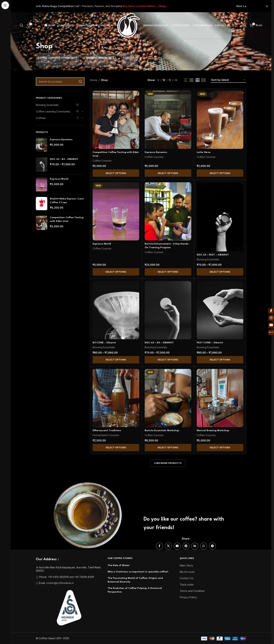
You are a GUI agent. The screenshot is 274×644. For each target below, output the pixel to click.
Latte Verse (204, 152)
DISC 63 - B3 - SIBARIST (64, 159)
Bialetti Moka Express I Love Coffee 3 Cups (67, 201)
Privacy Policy (188, 597)
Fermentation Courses (106, 435)
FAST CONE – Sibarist (210, 343)
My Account (187, 572)
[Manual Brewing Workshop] (220, 398)
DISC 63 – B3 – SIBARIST (159, 343)
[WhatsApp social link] (204, 546)
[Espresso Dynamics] (168, 120)
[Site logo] (129, 25)
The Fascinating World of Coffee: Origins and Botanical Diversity (135, 580)
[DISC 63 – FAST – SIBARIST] (220, 217)
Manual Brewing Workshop (213, 430)
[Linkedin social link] (195, 546)
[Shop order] (228, 80)
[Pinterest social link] (186, 546)
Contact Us (186, 578)
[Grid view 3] (197, 80)
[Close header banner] (267, 6)
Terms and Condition (192, 591)
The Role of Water (119, 565)
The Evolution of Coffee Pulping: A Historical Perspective (135, 590)
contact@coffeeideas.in (60, 583)
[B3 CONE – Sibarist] (116, 310)
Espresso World (59, 179)
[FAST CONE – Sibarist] (220, 310)
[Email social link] (177, 546)
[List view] (186, 80)
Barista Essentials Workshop (162, 430)
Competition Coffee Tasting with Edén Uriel (67, 219)
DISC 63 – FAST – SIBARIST (213, 255)
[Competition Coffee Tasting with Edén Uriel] (116, 120)
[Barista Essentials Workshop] (168, 398)
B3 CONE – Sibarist (104, 343)
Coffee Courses (102, 161)
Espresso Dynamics (61, 139)
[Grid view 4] (204, 80)
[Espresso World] (116, 211)
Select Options (116, 173)
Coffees (41, 118)
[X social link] (168, 546)
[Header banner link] (141, 6)
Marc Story (186, 565)
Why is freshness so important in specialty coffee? (138, 572)
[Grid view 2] (191, 80)
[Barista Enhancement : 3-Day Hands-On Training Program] (168, 211)
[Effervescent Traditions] (116, 398)
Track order (187, 585)
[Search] (22, 25)
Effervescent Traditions (107, 430)
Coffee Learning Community (53, 111)
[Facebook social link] (159, 546)
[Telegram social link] (212, 546)
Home (94, 80)
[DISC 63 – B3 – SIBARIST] (168, 310)
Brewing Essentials (47, 105)
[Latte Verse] (220, 120)
